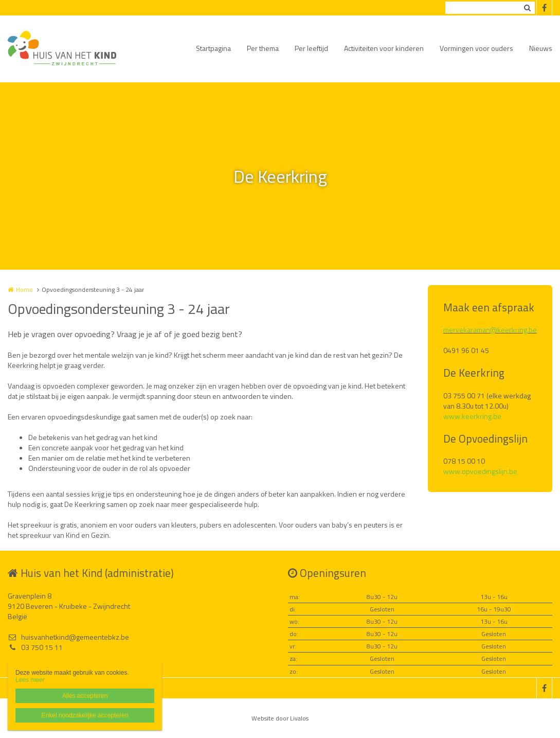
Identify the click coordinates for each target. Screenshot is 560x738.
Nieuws (541, 48)
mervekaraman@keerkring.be (490, 330)
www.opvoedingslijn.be (480, 471)
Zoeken (527, 8)
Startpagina (213, 48)
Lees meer (30, 680)
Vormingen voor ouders (476, 48)
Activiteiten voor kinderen (384, 48)
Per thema (263, 48)
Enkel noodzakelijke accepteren (85, 715)
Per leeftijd (311, 48)
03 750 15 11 (35, 647)
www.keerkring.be (472, 416)
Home (24, 289)
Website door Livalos (280, 718)
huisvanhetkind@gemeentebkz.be (68, 637)
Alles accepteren (85, 696)
